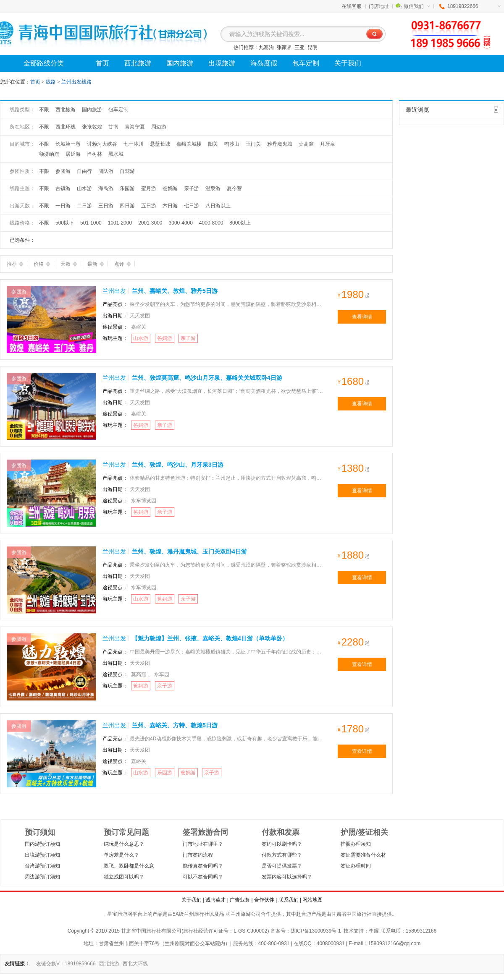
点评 (122, 264)
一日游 (63, 206)
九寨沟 (266, 47)
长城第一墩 (68, 144)
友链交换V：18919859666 (66, 964)
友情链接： (17, 964)
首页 (35, 82)
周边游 (159, 127)
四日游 (127, 206)
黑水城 (116, 154)
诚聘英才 (215, 900)
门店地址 (379, 6)
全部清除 (496, 110)
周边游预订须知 (42, 877)
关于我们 (192, 900)
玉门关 (253, 144)
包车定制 (118, 110)
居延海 (73, 154)
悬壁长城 (160, 144)
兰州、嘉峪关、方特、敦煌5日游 (175, 725)
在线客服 (352, 6)
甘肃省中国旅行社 (352, 914)
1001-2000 (120, 223)
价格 (42, 264)
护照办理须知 (356, 844)
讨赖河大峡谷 (102, 144)
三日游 (106, 206)
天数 (69, 264)
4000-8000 (211, 223)
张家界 (284, 47)
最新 (96, 264)
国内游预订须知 (42, 844)
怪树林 (94, 154)
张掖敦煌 (92, 127)
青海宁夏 (135, 127)
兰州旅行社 (197, 914)
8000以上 (240, 223)
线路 (51, 82)
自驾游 (127, 171)
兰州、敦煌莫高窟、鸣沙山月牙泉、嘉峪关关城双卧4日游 (207, 378)
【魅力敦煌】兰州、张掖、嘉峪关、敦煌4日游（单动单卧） (210, 638)
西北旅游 (66, 110)
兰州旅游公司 (246, 914)
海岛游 (106, 188)
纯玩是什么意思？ (124, 844)
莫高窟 (306, 144)
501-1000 (91, 223)
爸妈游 (170, 188)
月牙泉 (328, 144)
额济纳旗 (49, 154)
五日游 (149, 206)
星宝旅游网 (120, 914)
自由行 (84, 171)
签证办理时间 (356, 866)
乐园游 (127, 188)
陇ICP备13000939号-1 (316, 931)
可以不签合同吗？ (203, 877)
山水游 (84, 188)
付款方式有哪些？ (282, 855)
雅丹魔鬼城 (280, 144)
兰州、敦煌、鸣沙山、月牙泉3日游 (178, 465)
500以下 (65, 223)
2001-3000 (150, 223)
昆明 (312, 47)
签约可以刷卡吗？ (282, 844)
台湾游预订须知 (42, 866)
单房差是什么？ (121, 855)
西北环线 (66, 127)
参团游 (63, 171)
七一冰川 (134, 144)
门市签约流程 (198, 855)
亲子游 (192, 188)
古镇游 (63, 188)
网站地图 (312, 900)
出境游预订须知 (42, 855)
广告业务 (240, 900)
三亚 (299, 47)
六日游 (170, 206)
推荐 (15, 264)
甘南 (113, 127)
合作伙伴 (264, 900)
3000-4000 (181, 223)
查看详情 (362, 317)
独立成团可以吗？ (124, 877)
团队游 (106, 171)
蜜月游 (149, 188)
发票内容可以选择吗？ (287, 877)
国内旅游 (92, 110)
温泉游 (213, 188)
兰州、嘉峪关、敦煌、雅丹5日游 (175, 291)
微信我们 (417, 6)
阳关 (213, 144)
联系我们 (289, 900)
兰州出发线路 (76, 82)
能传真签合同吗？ (203, 866)
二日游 (84, 206)
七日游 (192, 206)
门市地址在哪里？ (203, 844)
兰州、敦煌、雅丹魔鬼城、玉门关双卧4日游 (189, 551)
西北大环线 (135, 964)
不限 (44, 110)
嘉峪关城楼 (189, 144)
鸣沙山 (232, 144)
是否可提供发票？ (282, 866)
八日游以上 (218, 206)
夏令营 (234, 188)
